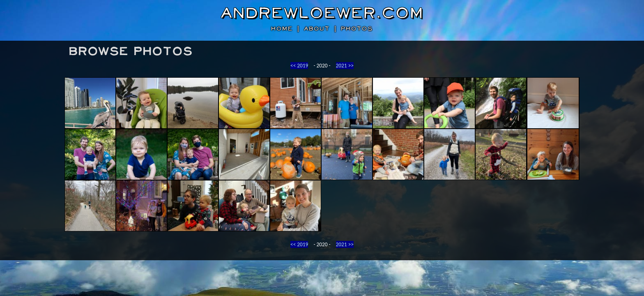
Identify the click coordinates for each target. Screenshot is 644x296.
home (282, 29)
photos (357, 29)
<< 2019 (299, 66)
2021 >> (345, 66)
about (317, 29)
